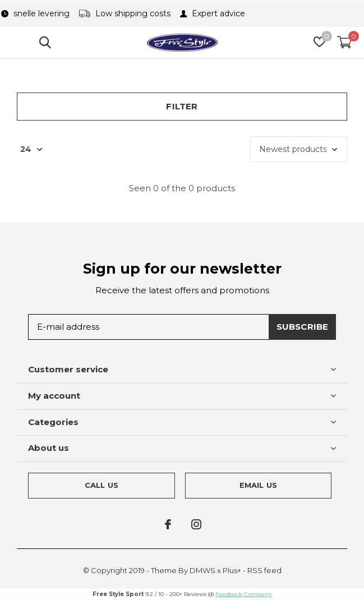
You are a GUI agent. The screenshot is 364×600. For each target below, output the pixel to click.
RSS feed (264, 570)
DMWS (202, 570)
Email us (258, 485)
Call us (102, 485)
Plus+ (232, 570)
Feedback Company (243, 594)
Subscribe (303, 327)
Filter (182, 106)
